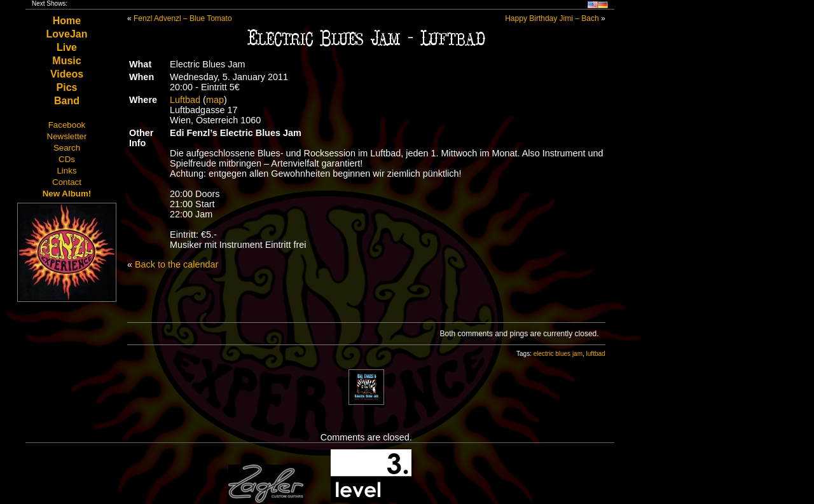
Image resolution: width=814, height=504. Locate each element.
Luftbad (185, 100)
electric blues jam (558, 354)
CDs (67, 159)
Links (66, 171)
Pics (67, 87)
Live (67, 47)
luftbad (596, 354)
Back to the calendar (176, 264)
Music (66, 61)
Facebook (67, 125)
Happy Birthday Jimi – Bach (552, 18)
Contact (67, 182)
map (215, 100)
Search (67, 148)
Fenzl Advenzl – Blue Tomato (183, 18)
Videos (67, 74)
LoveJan (67, 34)
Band (67, 101)
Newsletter (67, 136)
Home (67, 21)
